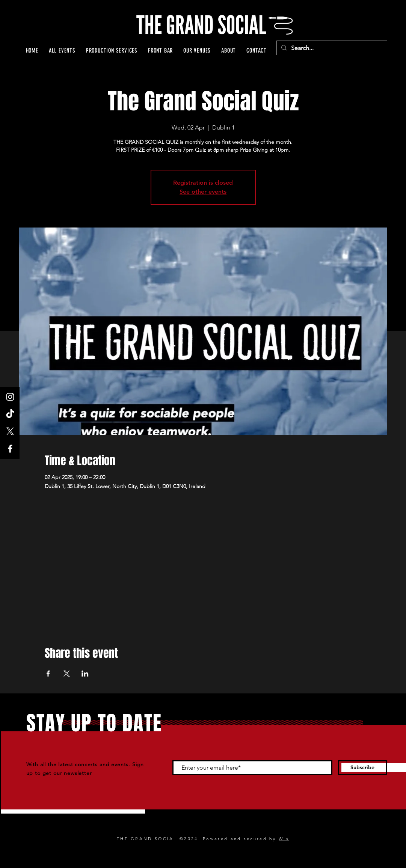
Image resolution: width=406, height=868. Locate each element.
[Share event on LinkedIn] (85, 674)
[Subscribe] (363, 768)
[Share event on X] (67, 674)
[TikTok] (10, 414)
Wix (284, 839)
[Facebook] (10, 449)
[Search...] (331, 48)
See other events (203, 192)
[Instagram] (10, 397)
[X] (10, 431)
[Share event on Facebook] (48, 674)
